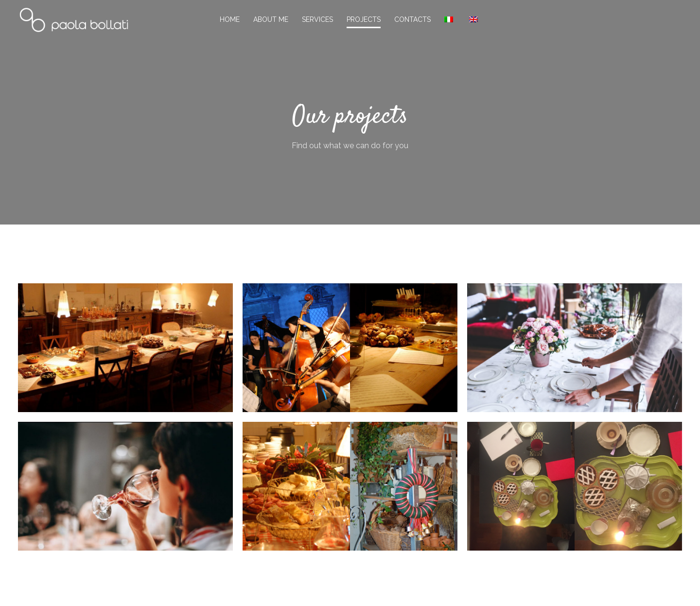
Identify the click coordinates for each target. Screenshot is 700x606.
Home (230, 19)
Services (317, 19)
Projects (364, 19)
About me (271, 19)
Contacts (412, 19)
